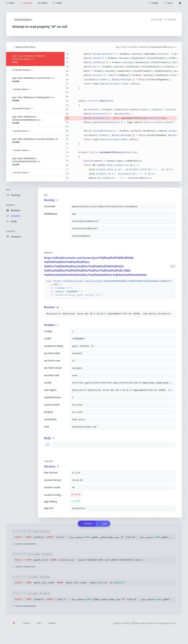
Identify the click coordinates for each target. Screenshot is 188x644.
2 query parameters (24, 544)
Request (11, 205)
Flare (136, 623)
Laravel (52, 623)
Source (27, 623)
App (8, 190)
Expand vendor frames (24, 47)
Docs (39, 623)
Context (11, 231)
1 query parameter (24, 567)
